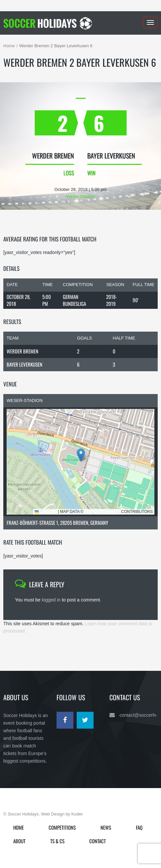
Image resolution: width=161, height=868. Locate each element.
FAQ (139, 827)
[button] (81, 455)
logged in (51, 600)
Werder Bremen (22, 351)
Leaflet (46, 512)
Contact (98, 841)
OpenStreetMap (102, 512)
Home (9, 46)
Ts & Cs (57, 841)
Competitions (62, 827)
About (19, 841)
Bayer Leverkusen (24, 364)
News (106, 827)
